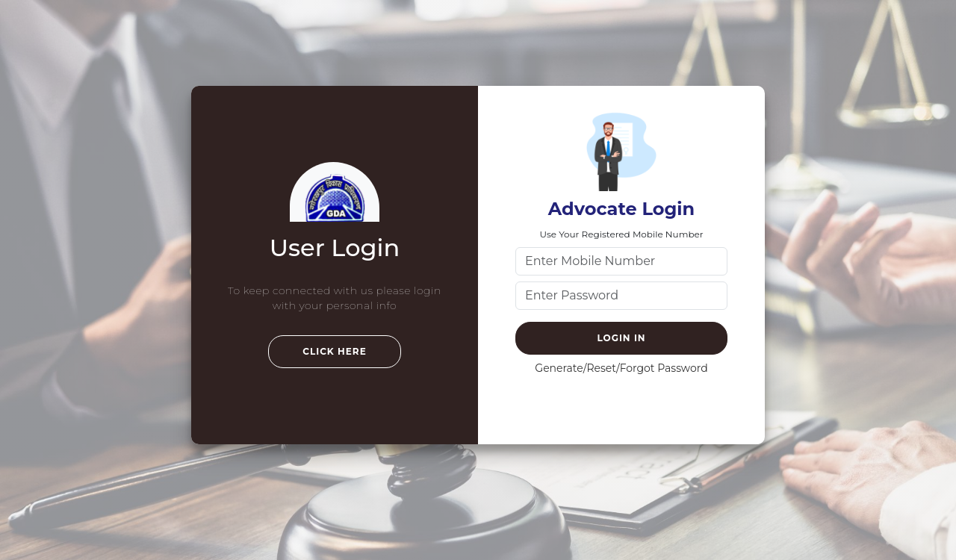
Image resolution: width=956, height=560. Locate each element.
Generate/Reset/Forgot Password (621, 368)
